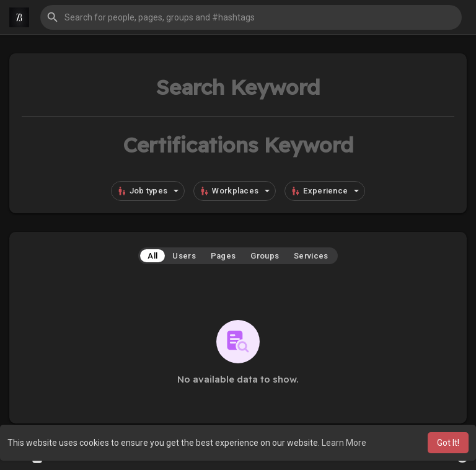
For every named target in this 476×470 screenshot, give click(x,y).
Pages (223, 256)
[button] (251, 17)
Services (311, 256)
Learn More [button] (344, 443)
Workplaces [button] (235, 191)
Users (184, 256)
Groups (265, 256)
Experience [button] (325, 191)
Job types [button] (148, 191)
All (152, 256)
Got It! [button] (448, 443)
